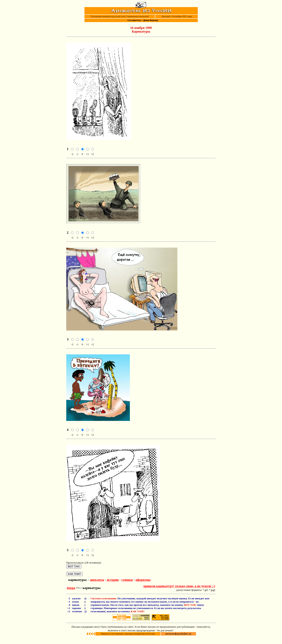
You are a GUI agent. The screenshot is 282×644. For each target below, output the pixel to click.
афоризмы (143, 586)
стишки (127, 586)
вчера (71, 594)
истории (113, 586)
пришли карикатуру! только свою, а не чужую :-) (179, 592)
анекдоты (97, 586)
